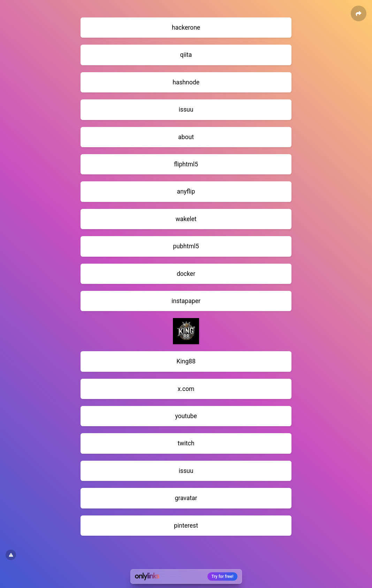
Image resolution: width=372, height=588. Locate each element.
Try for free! (223, 576)
